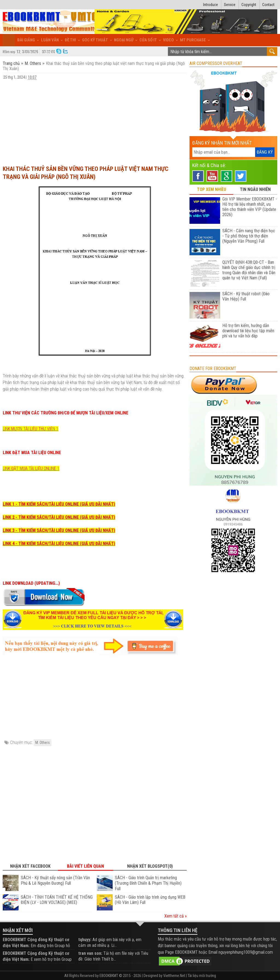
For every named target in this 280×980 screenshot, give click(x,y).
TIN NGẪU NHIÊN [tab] (255, 189)
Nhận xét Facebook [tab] (30, 866)
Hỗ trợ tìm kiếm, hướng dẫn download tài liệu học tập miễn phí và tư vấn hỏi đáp (248, 331)
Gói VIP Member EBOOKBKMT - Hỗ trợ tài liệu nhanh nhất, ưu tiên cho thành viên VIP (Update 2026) (250, 207)
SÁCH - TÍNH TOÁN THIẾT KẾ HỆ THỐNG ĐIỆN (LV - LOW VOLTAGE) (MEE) (57, 900)
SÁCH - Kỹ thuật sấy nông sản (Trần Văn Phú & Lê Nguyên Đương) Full (55, 880)
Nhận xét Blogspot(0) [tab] (150, 866)
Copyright (249, 5)
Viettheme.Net (174, 976)
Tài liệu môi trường (202, 976)
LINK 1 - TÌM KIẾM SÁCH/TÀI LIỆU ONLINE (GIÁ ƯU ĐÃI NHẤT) (59, 504)
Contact (268, 5)
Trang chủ (12, 63)
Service (230, 5)
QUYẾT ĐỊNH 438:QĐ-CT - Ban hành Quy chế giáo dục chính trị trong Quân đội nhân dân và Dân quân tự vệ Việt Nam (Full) (249, 270)
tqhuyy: (85, 940)
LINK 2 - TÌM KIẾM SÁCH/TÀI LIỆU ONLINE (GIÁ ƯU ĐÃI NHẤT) (59, 517)
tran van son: (90, 953)
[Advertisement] (95, 120)
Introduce (211, 5)
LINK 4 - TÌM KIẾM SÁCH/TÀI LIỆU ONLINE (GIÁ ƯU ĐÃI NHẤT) (59, 544)
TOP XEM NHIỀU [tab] (212, 189)
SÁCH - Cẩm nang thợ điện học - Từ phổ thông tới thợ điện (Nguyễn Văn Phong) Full (249, 236)
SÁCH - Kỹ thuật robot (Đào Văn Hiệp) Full (246, 296)
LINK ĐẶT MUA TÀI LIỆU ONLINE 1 (31, 468)
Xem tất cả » (176, 916)
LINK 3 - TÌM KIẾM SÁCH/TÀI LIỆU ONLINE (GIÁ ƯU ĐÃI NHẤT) (59, 530)
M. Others (33, 63)
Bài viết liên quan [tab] (85, 866)
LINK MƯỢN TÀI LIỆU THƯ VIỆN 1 (30, 429)
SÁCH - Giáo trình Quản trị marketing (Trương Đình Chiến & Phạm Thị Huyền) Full (148, 883)
